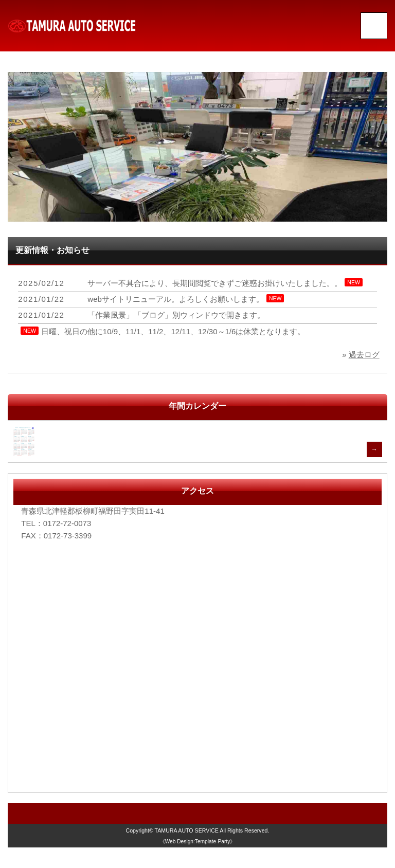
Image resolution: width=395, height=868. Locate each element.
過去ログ (364, 355)
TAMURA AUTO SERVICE (187, 830)
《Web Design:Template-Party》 (198, 842)
